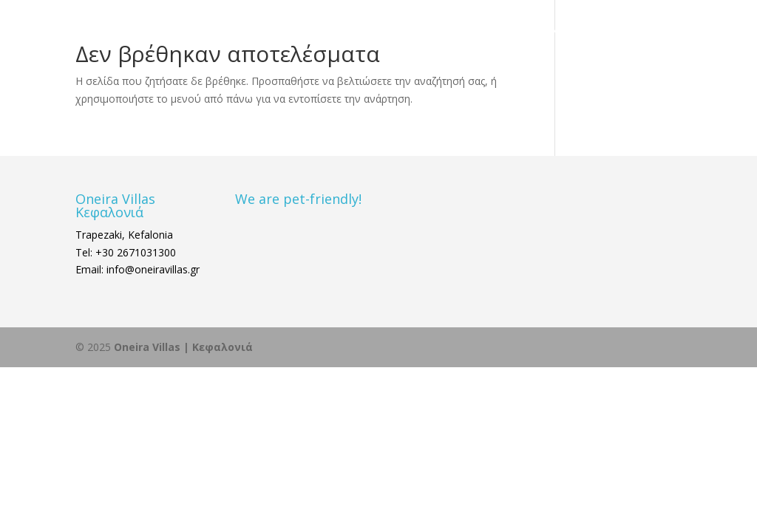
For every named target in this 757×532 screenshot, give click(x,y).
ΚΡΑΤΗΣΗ (626, 32)
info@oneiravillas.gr (152, 269)
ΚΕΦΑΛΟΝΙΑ (455, 32)
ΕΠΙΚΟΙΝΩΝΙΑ (551, 32)
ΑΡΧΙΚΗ (309, 32)
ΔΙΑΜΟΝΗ (369, 32)
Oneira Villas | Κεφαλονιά (183, 347)
